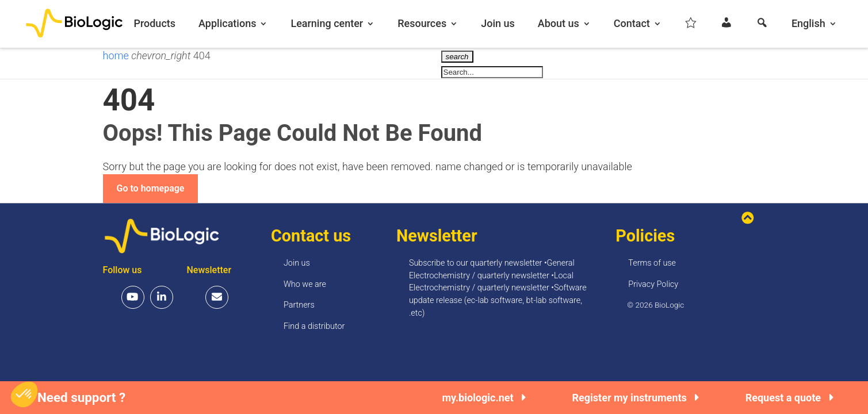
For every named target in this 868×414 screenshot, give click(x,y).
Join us (498, 24)
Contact (632, 24)
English (808, 24)
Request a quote (789, 398)
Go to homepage (151, 188)
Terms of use (652, 263)
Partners (299, 305)
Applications (227, 24)
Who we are (305, 284)
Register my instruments (636, 398)
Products (154, 24)
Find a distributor (314, 326)
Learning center (327, 24)
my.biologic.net (484, 398)
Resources (422, 24)
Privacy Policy (653, 284)
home (117, 55)
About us (559, 24)
